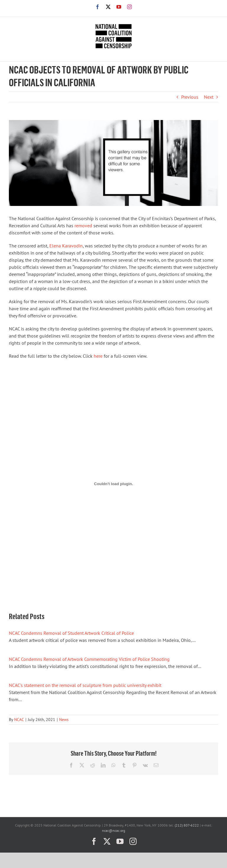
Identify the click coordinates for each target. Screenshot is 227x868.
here (98, 356)
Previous (190, 97)
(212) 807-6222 (187, 825)
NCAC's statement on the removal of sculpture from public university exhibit (85, 685)
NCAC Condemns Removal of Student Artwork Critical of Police (71, 633)
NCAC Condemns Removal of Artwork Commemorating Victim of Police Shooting (89, 659)
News (64, 720)
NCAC (19, 720)
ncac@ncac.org (113, 831)
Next (209, 97)
